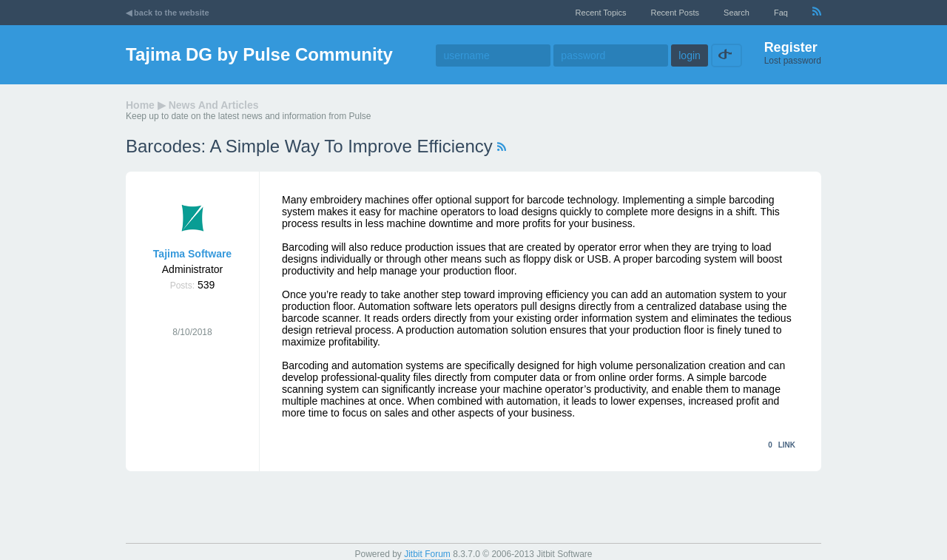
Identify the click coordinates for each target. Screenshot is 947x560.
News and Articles (214, 105)
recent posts (675, 13)
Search (737, 13)
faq (781, 13)
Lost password (793, 61)
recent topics (601, 13)
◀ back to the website (168, 13)
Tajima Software (192, 254)
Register (791, 47)
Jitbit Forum (427, 554)
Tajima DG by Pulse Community (259, 54)
